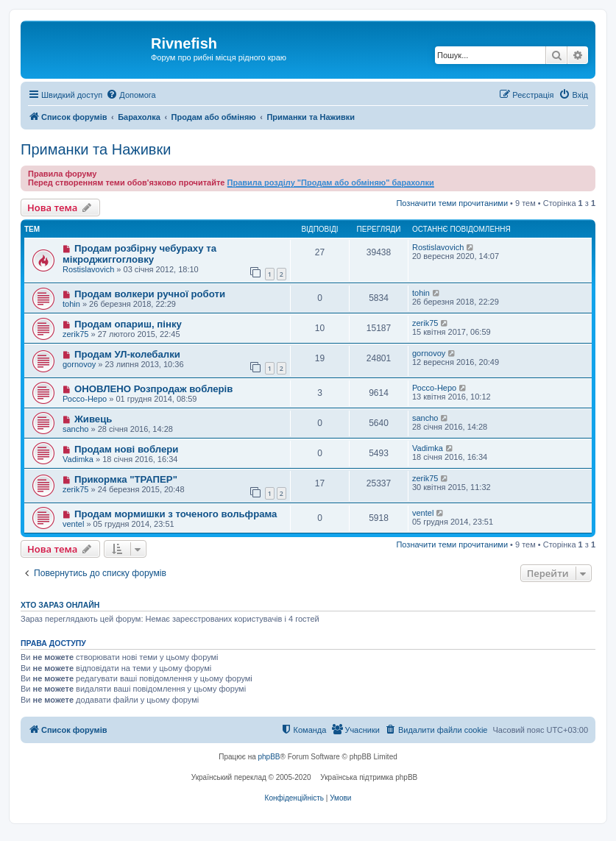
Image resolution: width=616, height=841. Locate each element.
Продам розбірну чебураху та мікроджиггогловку (139, 254)
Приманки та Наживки (96, 149)
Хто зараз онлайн (60, 605)
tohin (71, 304)
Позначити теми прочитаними (452, 203)
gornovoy (79, 364)
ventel (73, 524)
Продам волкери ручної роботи (150, 294)
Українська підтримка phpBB (369, 777)
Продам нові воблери (127, 449)
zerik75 (75, 334)
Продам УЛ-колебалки (127, 354)
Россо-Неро (85, 399)
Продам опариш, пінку (128, 324)
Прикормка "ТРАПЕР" (126, 479)
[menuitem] (131, 95)
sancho (75, 429)
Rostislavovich (88, 269)
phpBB (269, 757)
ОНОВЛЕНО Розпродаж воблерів (153, 389)
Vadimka (78, 459)
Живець (93, 419)
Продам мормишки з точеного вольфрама (176, 514)
